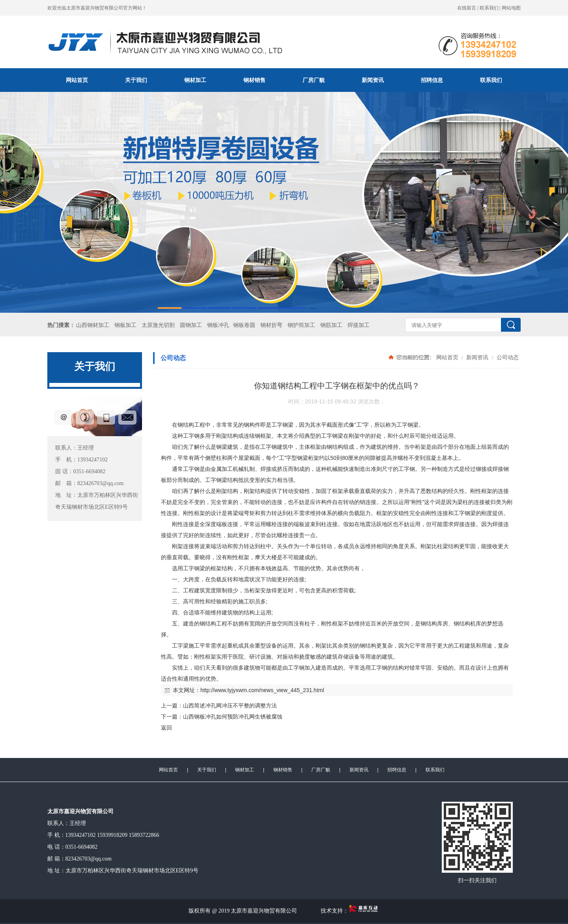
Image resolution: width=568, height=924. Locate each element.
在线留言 (467, 8)
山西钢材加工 (93, 325)
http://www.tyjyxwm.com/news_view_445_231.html (262, 690)
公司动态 (507, 357)
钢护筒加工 (301, 325)
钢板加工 (125, 325)
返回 (166, 728)
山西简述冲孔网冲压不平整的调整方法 (230, 706)
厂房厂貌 (314, 80)
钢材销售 (254, 80)
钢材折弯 (271, 325)
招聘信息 (432, 80)
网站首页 (77, 80)
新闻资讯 (373, 80)
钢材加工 (195, 80)
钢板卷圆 (244, 325)
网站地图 (511, 8)
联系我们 (489, 8)
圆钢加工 (191, 325)
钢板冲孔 (218, 325)
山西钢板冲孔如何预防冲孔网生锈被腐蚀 (233, 717)
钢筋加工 (331, 325)
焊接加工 (359, 325)
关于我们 (136, 80)
